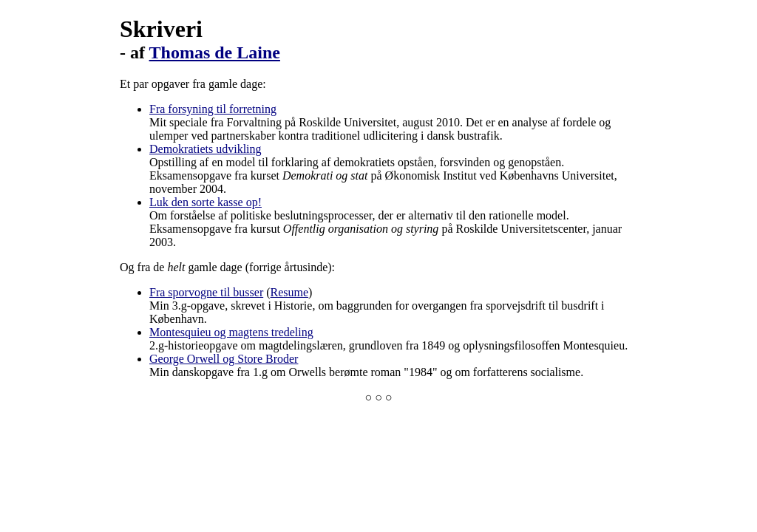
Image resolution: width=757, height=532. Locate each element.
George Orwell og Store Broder (224, 359)
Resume (290, 292)
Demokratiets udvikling (206, 149)
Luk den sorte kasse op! (206, 202)
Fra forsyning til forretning (213, 109)
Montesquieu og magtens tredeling (231, 332)
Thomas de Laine (215, 52)
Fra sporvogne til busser (206, 292)
